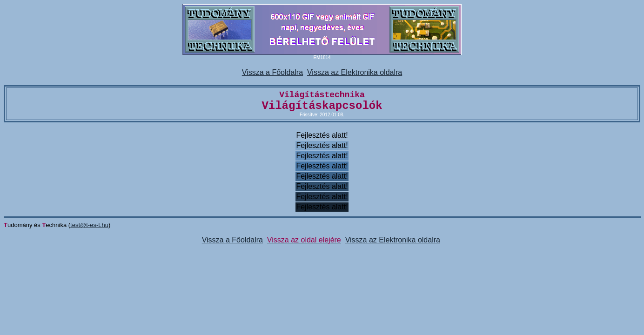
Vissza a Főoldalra (272, 72)
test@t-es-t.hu (89, 225)
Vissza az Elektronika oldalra (355, 72)
